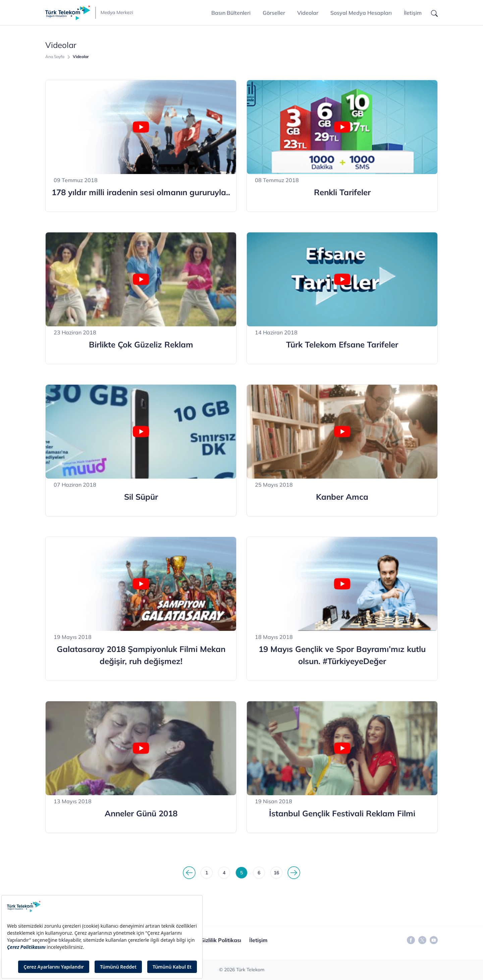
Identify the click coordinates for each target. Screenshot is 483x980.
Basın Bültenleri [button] (231, 13)
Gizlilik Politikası (221, 940)
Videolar (308, 13)
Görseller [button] (274, 13)
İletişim (413, 13)
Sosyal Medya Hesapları (361, 13)
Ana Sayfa (55, 57)
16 (276, 873)
